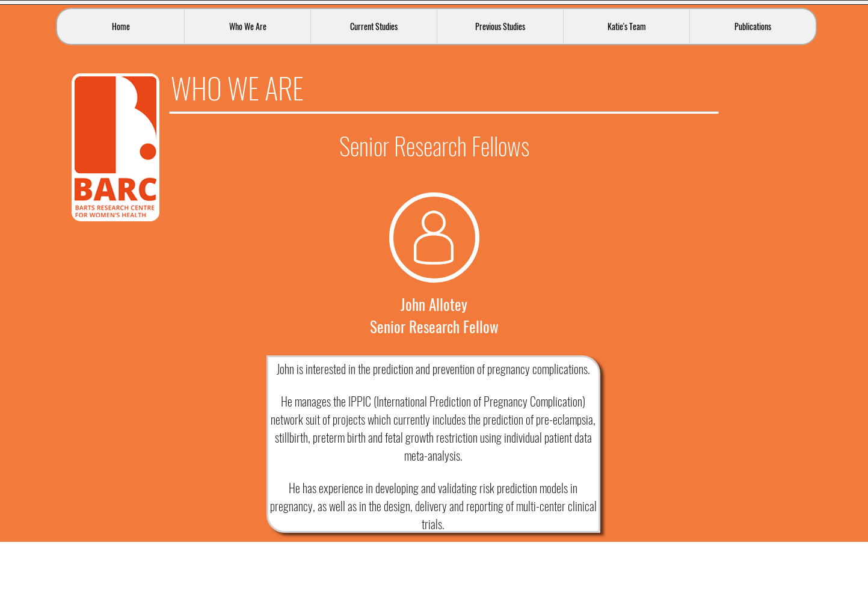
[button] (247, 26)
